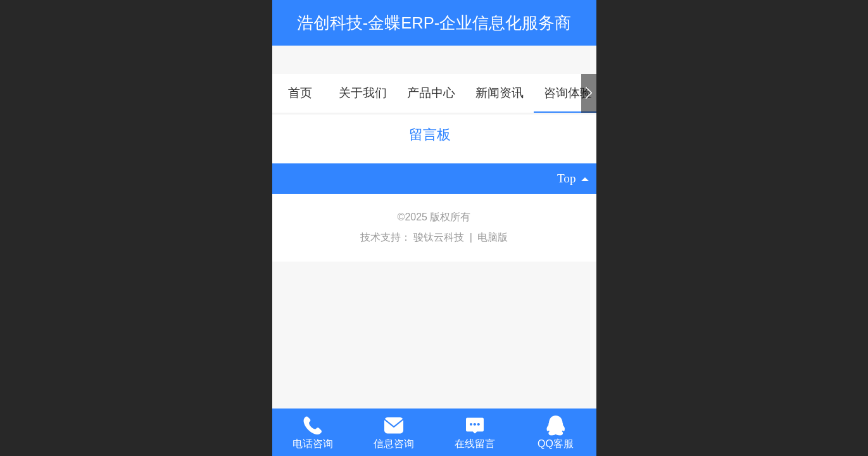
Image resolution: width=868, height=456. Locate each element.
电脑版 (493, 237)
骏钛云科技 (440, 237)
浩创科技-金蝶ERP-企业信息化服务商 (434, 23)
